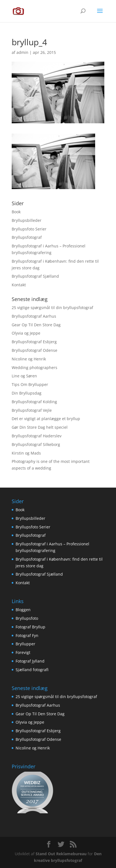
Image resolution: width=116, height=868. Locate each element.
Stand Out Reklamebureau (61, 854)
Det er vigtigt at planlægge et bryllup (46, 419)
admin (22, 52)
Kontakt (19, 285)
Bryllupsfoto (27, 618)
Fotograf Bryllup (30, 627)
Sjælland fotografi (32, 670)
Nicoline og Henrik (29, 359)
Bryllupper (25, 644)
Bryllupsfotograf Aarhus (34, 316)
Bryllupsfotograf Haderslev (37, 436)
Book (16, 212)
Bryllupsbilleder (27, 220)
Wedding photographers (34, 367)
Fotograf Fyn (27, 635)
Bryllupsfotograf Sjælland (35, 276)
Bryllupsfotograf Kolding (34, 402)
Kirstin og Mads (26, 453)
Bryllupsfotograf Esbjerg (34, 342)
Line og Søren (24, 376)
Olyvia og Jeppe (26, 333)
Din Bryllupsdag (27, 393)
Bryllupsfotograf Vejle (32, 410)
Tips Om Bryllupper (30, 384)
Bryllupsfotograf (27, 237)
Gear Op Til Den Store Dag (36, 325)
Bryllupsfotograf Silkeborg (36, 444)
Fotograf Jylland (30, 661)
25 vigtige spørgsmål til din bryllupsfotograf (52, 308)
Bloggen (23, 610)
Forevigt (23, 652)
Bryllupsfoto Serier (29, 229)
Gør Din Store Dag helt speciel (40, 427)
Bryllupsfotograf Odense (34, 350)
